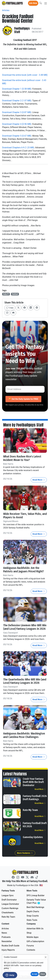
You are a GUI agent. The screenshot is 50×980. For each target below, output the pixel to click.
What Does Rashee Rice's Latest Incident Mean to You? (22, 458)
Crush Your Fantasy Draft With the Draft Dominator (33, 782)
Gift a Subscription (35, 941)
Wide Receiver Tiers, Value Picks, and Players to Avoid (25, 516)
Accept (35, 974)
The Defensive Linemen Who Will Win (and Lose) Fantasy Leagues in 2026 (25, 627)
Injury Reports (8, 950)
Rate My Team (30, 810)
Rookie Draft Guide (10, 946)
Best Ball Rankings (35, 907)
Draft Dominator (9, 900)
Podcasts (6, 937)
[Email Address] (25, 389)
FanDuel (15, 294)
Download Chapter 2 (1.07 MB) (17, 101)
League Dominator (10, 904)
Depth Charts (33, 911)
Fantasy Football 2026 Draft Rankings (35, 798)
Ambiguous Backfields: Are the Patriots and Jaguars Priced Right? (24, 570)
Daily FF (6, 294)
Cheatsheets (8, 913)
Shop (29, 933)
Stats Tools (32, 920)
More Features (25, 853)
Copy (10, 308)
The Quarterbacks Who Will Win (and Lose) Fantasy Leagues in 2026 (25, 681)
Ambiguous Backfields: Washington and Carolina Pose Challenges (24, 735)
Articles (6, 10)
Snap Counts (33, 916)
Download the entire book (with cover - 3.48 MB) (25, 75)
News (4, 933)
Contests (31, 950)
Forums (30, 946)
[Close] (46, 957)
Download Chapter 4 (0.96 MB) (17, 124)
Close (43, 974)
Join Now (33, 3)
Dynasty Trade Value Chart (37, 901)
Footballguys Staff (22, 30)
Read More (39, 480)
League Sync (8, 895)
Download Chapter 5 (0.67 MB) (17, 136)
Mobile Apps (33, 937)
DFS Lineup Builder (36, 895)
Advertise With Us (35, 929)
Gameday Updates (33, 837)
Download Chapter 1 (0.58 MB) (17, 89)
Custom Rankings (10, 908)
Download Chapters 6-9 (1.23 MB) (18, 148)
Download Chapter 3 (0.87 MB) (17, 112)
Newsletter (7, 941)
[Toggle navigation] (46, 3)
